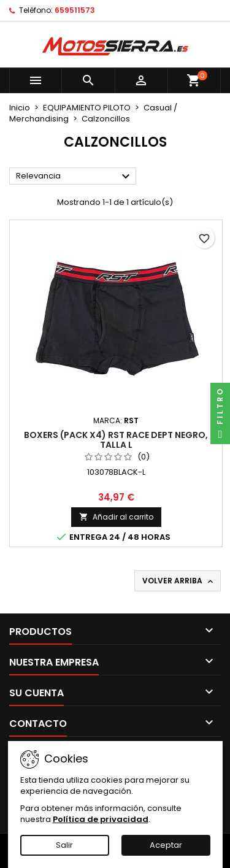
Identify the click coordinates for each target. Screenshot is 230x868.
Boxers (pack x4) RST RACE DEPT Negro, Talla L (116, 440)
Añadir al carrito (116, 517)
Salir (64, 845)
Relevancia (75, 177)
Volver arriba (179, 581)
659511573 (75, 10)
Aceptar (166, 845)
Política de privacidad (101, 819)
